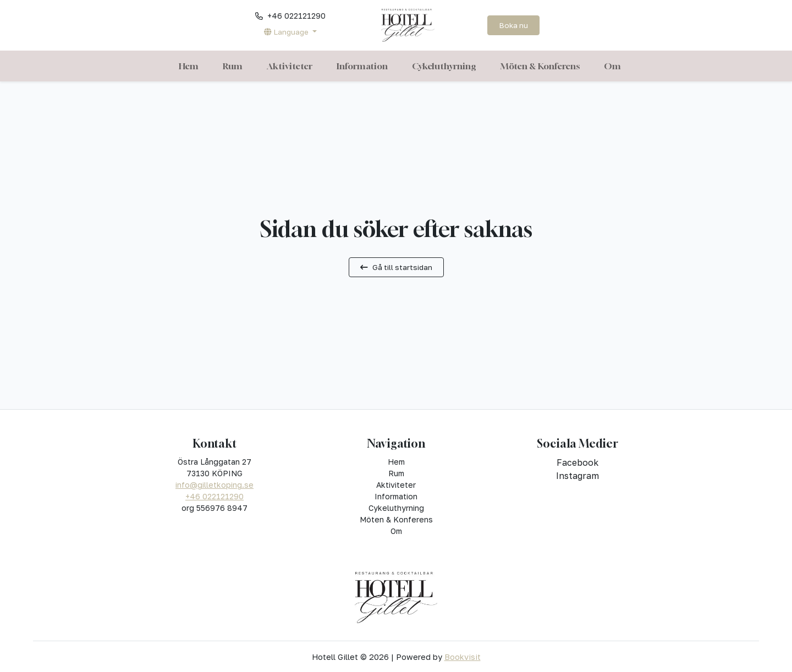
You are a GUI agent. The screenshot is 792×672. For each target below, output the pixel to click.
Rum (233, 66)
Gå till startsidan (396, 267)
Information (362, 66)
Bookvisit (463, 657)
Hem (189, 66)
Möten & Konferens (540, 66)
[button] (290, 32)
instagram (577, 476)
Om (612, 66)
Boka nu (513, 25)
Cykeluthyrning (444, 66)
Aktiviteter (290, 66)
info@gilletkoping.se (215, 485)
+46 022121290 (215, 496)
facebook (577, 462)
